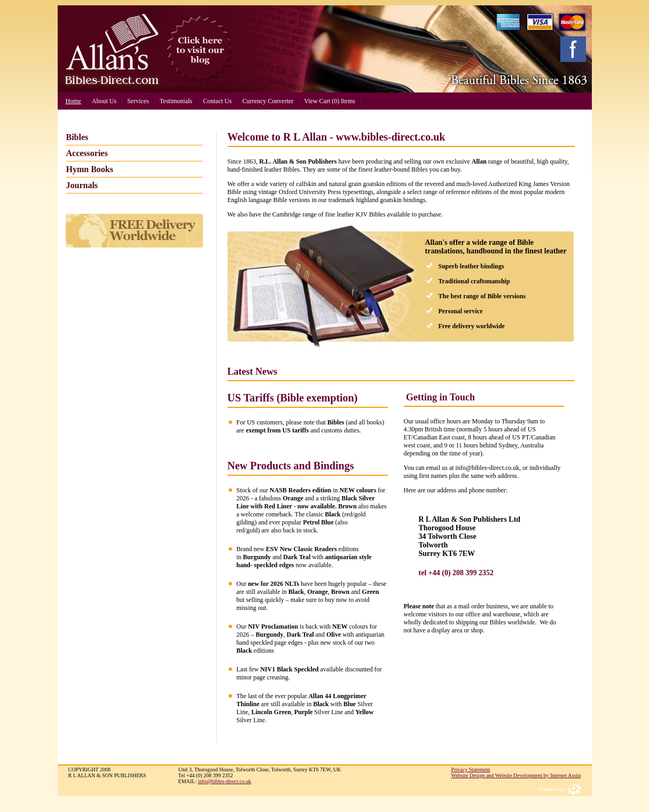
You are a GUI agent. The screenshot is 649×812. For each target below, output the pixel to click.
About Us (104, 101)
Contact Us (217, 101)
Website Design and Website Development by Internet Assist (516, 775)
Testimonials (176, 101)
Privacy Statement (471, 770)
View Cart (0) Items (330, 101)
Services (138, 101)
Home (73, 101)
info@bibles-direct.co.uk (225, 781)
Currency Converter (268, 101)
